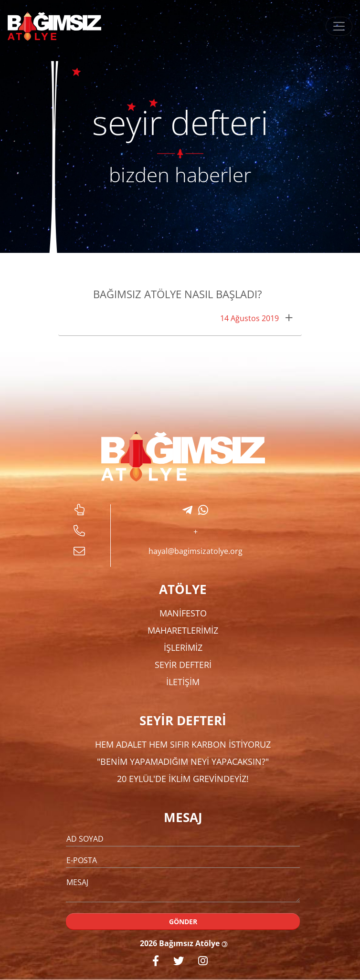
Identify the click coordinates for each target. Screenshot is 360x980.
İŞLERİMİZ (183, 647)
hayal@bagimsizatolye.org (196, 551)
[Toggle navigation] (339, 26)
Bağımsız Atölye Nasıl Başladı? (178, 294)
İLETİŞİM (183, 682)
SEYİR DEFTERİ (183, 665)
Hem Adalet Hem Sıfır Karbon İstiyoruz (183, 744)
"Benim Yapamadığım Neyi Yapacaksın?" (183, 761)
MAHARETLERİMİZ (183, 630)
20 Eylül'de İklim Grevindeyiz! (183, 779)
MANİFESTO (183, 613)
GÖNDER (183, 922)
